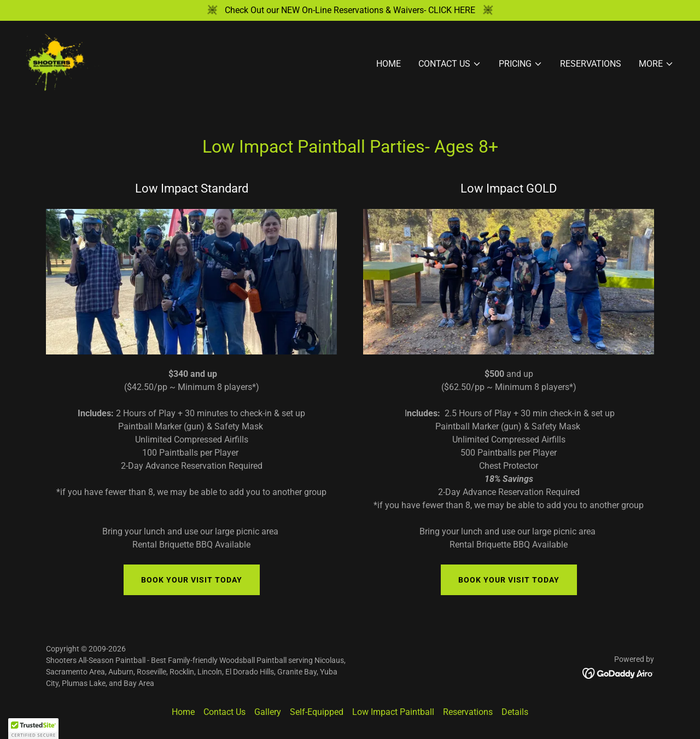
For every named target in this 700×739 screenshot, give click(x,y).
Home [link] (389, 64)
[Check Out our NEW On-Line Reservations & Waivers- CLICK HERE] (350, 10)
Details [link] (515, 712)
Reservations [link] (591, 64)
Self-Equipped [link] (317, 712)
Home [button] (183, 712)
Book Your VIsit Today (192, 580)
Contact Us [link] (224, 712)
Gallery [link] (268, 712)
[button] (450, 64)
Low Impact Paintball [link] (393, 712)
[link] (63, 62)
